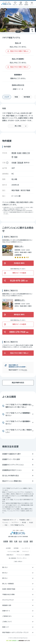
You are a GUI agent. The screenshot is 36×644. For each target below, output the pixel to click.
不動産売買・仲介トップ (9, 520)
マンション (5, 523)
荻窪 (6, 525)
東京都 (24, 523)
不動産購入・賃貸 (24, 520)
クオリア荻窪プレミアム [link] (17, 525)
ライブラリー (15, 523)
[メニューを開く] (32, 3)
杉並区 (31, 523)
